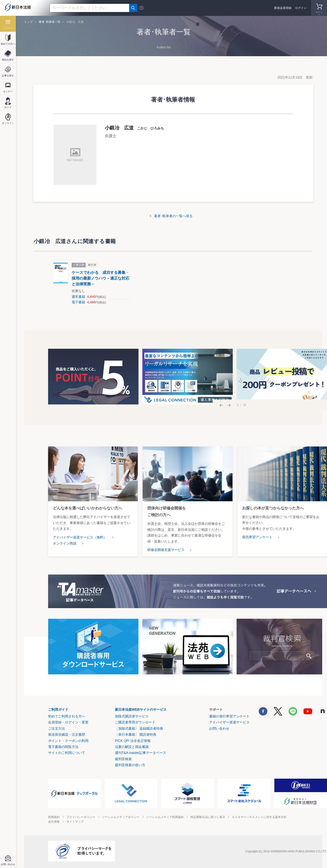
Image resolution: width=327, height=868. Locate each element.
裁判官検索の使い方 (130, 765)
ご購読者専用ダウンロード (135, 722)
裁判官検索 (123, 759)
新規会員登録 (283, 8)
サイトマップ (75, 822)
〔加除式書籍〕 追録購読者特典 (139, 728)
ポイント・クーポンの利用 (68, 741)
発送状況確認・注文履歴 (67, 734)
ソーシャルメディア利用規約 (165, 817)
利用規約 (54, 817)
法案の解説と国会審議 (132, 747)
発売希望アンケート (257, 537)
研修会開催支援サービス (166, 550)
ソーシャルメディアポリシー (121, 817)
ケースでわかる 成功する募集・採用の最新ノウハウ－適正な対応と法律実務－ (101, 278)
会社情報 (54, 822)
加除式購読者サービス (132, 716)
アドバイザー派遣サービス (229, 722)
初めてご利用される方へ (67, 716)
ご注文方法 (57, 728)
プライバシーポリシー (81, 817)
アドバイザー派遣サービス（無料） (80, 537)
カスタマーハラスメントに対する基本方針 (259, 817)
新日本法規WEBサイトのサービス (141, 709)
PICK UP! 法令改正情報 (133, 741)
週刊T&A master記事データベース (141, 753)
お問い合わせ (219, 728)
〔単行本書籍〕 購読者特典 (136, 734)
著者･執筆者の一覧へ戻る (173, 216)
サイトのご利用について (67, 753)
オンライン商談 (65, 543)
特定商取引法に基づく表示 (208, 817)
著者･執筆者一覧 (50, 22)
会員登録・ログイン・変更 (68, 722)
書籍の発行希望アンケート (229, 716)
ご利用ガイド (58, 709)
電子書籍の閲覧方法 (63, 747)
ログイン (301, 8)
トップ (28, 22)
